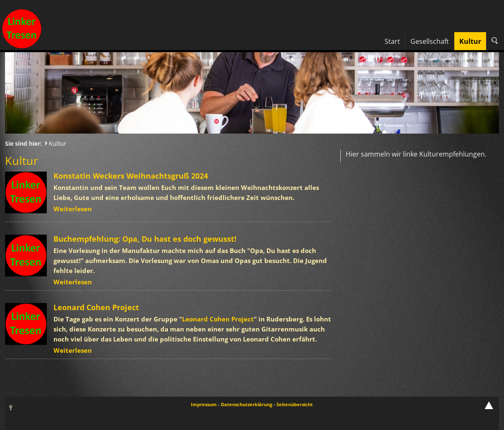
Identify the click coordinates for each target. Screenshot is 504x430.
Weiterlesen (73, 209)
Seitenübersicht (295, 404)
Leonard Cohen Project (96, 307)
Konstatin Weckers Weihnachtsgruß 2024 (131, 176)
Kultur (58, 143)
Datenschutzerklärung (247, 404)
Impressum (204, 404)
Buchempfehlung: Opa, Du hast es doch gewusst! (145, 239)
